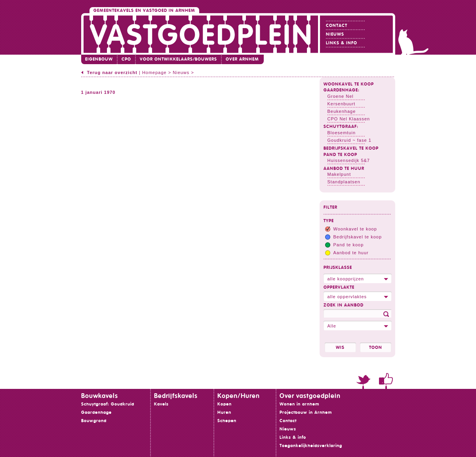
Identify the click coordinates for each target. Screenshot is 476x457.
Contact (337, 26)
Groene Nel (341, 96)
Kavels (161, 404)
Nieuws (335, 34)
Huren (224, 412)
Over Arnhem (242, 59)
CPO (126, 59)
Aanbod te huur (344, 169)
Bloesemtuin (342, 133)
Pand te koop (340, 155)
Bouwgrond (94, 421)
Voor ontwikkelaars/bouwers (178, 59)
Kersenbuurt (342, 104)
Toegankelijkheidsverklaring (311, 446)
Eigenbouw (99, 59)
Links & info (342, 43)
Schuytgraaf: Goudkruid (108, 404)
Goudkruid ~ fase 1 (349, 140)
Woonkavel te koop (349, 84)
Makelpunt (339, 174)
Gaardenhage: (342, 90)
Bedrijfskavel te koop (351, 148)
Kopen (225, 404)
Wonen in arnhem (299, 404)
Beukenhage (342, 111)
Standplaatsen (344, 182)
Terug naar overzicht (112, 72)
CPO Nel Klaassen (349, 119)
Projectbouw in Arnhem (306, 412)
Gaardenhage (96, 412)
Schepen (227, 421)
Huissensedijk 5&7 (349, 160)
